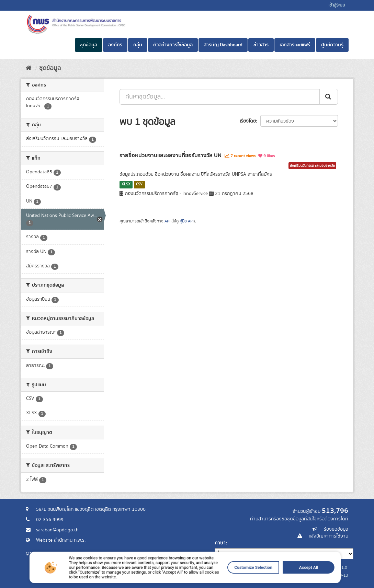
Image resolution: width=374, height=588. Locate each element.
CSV (139, 184)
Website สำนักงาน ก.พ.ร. (61, 540)
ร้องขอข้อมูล (336, 529)
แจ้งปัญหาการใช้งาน (328, 536)
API (167, 221)
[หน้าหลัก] (29, 68)
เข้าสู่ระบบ (337, 5)
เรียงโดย (248, 121)
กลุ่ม (138, 45)
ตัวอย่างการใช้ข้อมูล (173, 45)
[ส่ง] (329, 97)
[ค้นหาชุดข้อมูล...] (220, 97)
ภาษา (220, 543)
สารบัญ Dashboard (223, 45)
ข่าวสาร (261, 45)
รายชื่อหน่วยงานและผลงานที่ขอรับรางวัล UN (171, 155)
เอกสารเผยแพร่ (295, 45)
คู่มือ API (187, 221)
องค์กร (115, 45)
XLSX (126, 184)
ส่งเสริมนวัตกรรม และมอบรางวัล (312, 166)
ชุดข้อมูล (89, 45)
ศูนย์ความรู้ (332, 45)
